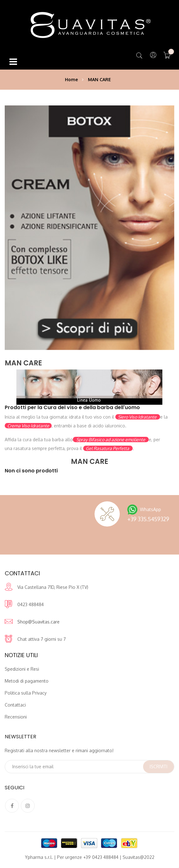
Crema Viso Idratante (28, 426)
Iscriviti (159, 767)
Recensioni (16, 717)
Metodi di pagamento (27, 681)
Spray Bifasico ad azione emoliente (111, 440)
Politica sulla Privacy (26, 693)
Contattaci (15, 705)
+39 (148, 519)
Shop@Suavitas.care (38, 622)
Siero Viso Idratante (138, 417)
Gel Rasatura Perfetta (108, 448)
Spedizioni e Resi (22, 669)
